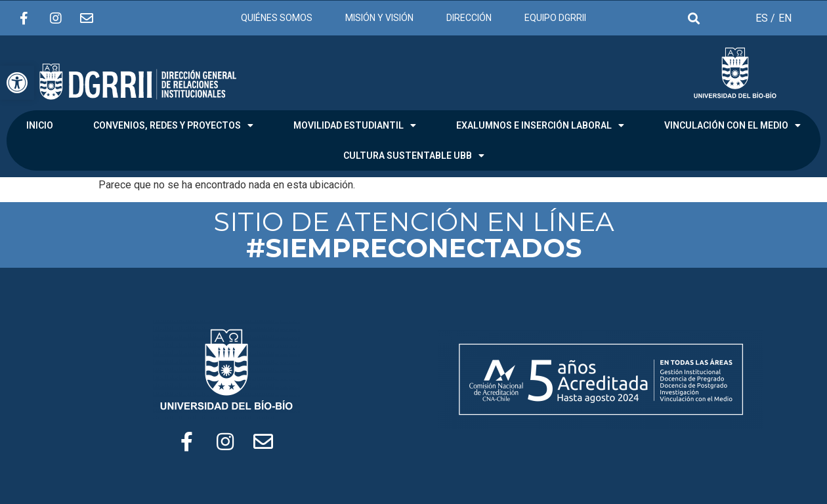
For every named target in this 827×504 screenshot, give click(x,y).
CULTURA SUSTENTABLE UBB (414, 156)
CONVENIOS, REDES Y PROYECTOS (173, 125)
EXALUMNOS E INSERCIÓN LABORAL (540, 125)
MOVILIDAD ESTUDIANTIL (355, 125)
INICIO (40, 125)
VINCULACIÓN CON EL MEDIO (732, 125)
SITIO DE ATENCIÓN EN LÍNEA (414, 235)
